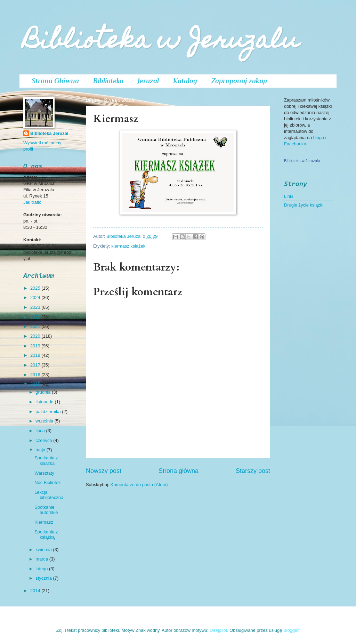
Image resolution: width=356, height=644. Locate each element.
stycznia (44, 578)
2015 (36, 384)
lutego (42, 569)
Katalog (185, 81)
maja (41, 450)
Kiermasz (44, 522)
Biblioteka (108, 81)
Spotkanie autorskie (46, 510)
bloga (319, 138)
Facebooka (295, 144)
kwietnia (44, 550)
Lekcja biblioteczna (49, 495)
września (45, 421)
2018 (36, 355)
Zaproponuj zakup (239, 81)
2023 (36, 307)
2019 (36, 346)
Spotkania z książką (46, 460)
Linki (289, 196)
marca (42, 559)
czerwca (44, 440)
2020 (36, 336)
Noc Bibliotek (47, 482)
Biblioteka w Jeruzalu (161, 42)
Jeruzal (148, 81)
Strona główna (179, 471)
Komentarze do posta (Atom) (139, 485)
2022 (36, 317)
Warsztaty (44, 473)
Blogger (291, 630)
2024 (36, 297)
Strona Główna (55, 81)
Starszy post (253, 471)
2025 (36, 288)
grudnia (44, 392)
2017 (36, 365)
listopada (45, 402)
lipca (41, 431)
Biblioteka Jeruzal (49, 133)
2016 (36, 375)
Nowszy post (104, 471)
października (49, 412)
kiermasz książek (128, 246)
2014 (36, 591)
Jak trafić (32, 202)
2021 (36, 326)
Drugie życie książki (304, 205)
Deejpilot (218, 630)
